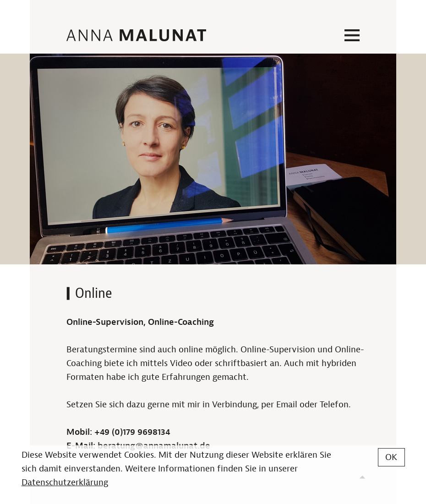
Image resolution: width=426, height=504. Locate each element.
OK (391, 457)
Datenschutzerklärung (65, 482)
